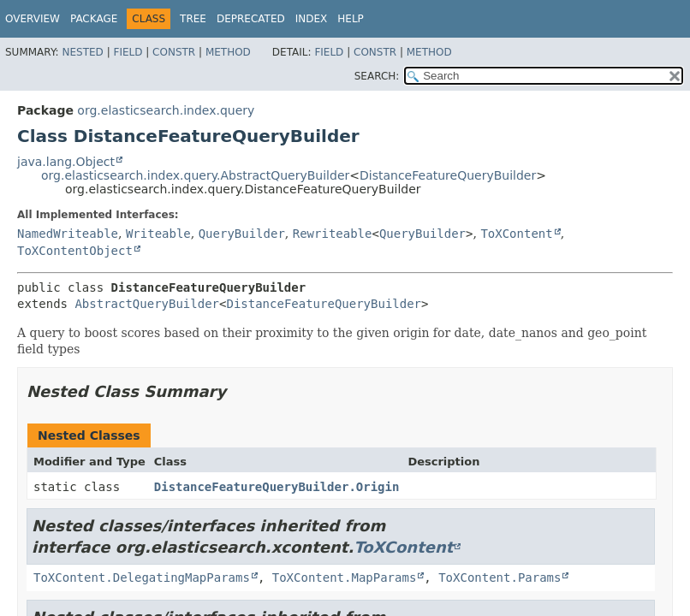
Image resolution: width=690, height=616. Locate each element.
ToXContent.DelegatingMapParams (142, 577)
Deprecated (251, 19)
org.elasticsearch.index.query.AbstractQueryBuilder (195, 175)
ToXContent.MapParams (345, 577)
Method (228, 52)
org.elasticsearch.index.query (166, 110)
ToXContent (516, 234)
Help (351, 19)
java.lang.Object (66, 162)
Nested (82, 52)
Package (94, 19)
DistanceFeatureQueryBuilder (448, 175)
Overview (33, 19)
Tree (193, 19)
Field (128, 52)
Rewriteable (333, 234)
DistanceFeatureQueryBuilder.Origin (277, 487)
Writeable (158, 234)
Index (312, 19)
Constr (174, 52)
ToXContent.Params (500, 577)
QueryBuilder (242, 234)
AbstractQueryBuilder (147, 304)
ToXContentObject (75, 251)
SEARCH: (377, 76)
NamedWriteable (68, 234)
